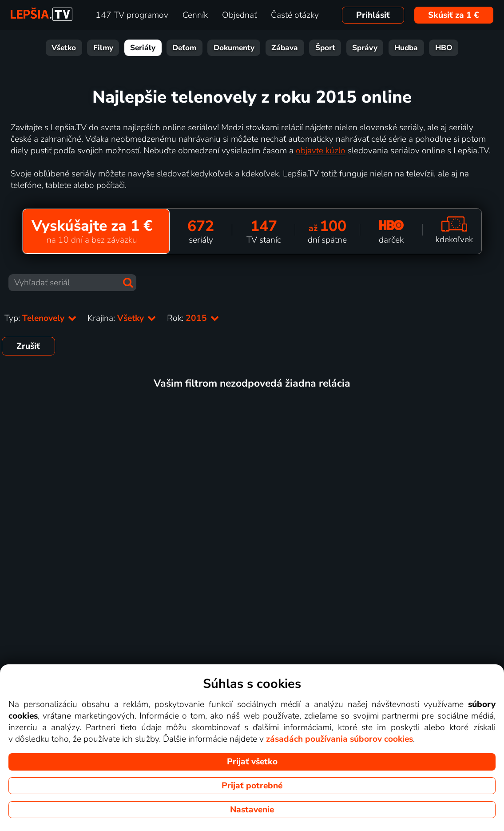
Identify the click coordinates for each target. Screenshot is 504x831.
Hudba (406, 48)
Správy (365, 48)
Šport (325, 48)
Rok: (193, 318)
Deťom (184, 48)
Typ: (41, 318)
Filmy (103, 48)
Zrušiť (28, 346)
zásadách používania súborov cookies (339, 739)
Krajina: (122, 318)
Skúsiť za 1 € (454, 15)
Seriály (143, 48)
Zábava (285, 48)
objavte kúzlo (321, 151)
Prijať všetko (252, 762)
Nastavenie (252, 810)
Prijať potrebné (252, 786)
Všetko (64, 48)
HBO (444, 48)
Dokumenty (234, 48)
